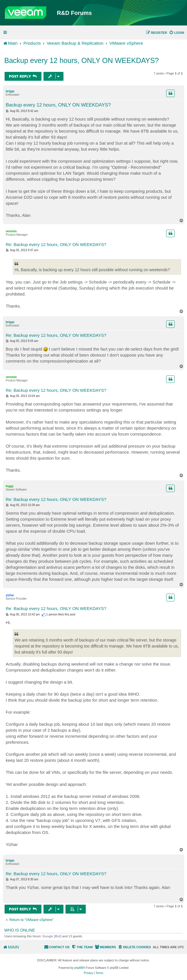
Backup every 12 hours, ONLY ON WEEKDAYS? (82, 60)
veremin (11, 231)
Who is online (20, 930)
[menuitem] (177, 33)
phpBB (79, 968)
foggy (10, 486)
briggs (10, 91)
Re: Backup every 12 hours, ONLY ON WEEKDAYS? (56, 244)
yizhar (10, 595)
